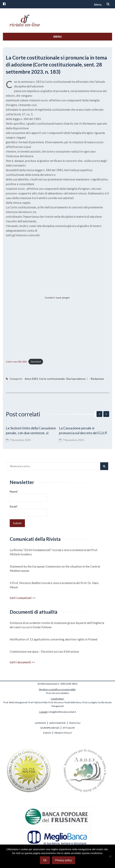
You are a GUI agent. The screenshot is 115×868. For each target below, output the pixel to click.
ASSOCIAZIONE (57, 723)
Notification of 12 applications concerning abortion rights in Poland (54, 639)
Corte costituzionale (52, 379)
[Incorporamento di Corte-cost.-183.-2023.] (57, 298)
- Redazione (97, 379)
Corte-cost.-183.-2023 (16, 362)
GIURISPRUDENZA (50, 728)
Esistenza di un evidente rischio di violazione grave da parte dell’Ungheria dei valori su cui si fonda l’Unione (57, 625)
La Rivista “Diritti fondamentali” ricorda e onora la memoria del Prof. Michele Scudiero (54, 552)
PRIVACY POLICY (63, 733)
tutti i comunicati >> (23, 598)
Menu (98, 5)
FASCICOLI (75, 723)
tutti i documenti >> (22, 662)
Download (36, 362)
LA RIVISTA (40, 723)
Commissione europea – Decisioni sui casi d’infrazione (44, 651)
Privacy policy (64, 860)
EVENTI (47, 733)
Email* (28, 511)
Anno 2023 (31, 379)
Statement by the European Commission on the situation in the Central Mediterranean (55, 569)
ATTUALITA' (69, 728)
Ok (45, 860)
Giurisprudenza (76, 379)
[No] (110, 856)
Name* (28, 496)
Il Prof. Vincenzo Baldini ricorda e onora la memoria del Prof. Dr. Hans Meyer (54, 585)
